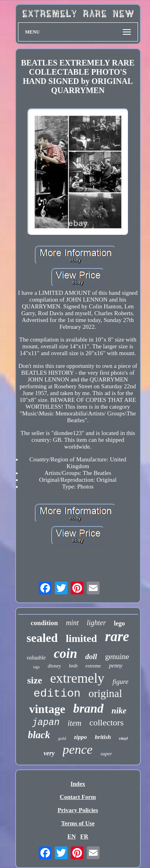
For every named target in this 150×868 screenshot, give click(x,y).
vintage (47, 709)
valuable (36, 658)
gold (62, 738)
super (106, 754)
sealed (42, 638)
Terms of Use (78, 823)
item (74, 723)
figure (120, 682)
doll (91, 656)
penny (115, 666)
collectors (106, 722)
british (103, 737)
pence (78, 749)
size (35, 680)
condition (44, 623)
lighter (96, 623)
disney (54, 666)
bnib (73, 666)
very (49, 753)
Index (78, 784)
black (39, 735)
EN (71, 836)
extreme (93, 666)
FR (84, 836)
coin (65, 653)
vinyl (123, 738)
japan (46, 723)
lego (120, 623)
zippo (81, 737)
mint (72, 623)
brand (88, 708)
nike (119, 711)
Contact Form (78, 797)
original (105, 693)
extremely (77, 678)
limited (82, 639)
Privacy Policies (78, 810)
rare (117, 637)
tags (36, 667)
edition (57, 694)
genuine (117, 656)
